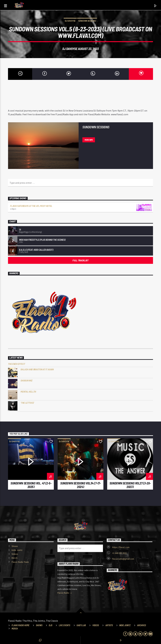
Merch (15, 558)
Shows (15, 546)
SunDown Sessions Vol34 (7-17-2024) (80, 485)
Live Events (64, 625)
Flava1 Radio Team (20, 562)
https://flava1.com (121, 547)
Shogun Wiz (27, 380)
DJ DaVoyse (70, 21)
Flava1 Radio (65, 593)
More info (89, 140)
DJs (51, 625)
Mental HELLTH (28, 392)
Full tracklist (80, 260)
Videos (15, 554)
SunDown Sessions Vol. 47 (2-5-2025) (31, 485)
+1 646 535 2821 (119, 553)
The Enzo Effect (16, 364)
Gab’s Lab (81, 625)
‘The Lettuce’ (27, 403)
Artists (109, 625)
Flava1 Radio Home (20, 625)
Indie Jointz (17, 550)
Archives (142, 625)
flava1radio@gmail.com (123, 559)
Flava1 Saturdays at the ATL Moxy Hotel (31, 206)
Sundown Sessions (87, 21)
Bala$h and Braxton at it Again (37, 369)
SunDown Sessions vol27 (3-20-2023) (130, 485)
